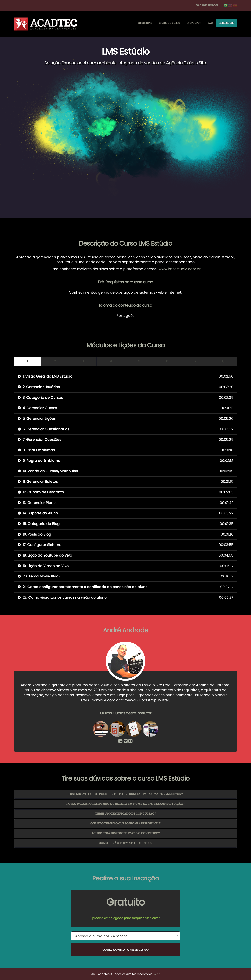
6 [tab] (167, 361)
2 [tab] (55, 361)
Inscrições (227, 23)
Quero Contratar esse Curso (125, 950)
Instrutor (194, 23)
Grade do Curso (169, 23)
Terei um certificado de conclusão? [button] (125, 814)
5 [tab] (139, 361)
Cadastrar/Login (208, 5)
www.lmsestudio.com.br (180, 269)
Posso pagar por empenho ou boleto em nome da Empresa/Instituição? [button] (126, 804)
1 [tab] (27, 361)
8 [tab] (223, 361)
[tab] (125, 794)
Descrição (145, 23)
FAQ (210, 23)
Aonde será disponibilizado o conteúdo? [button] (125, 833)
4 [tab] (111, 361)
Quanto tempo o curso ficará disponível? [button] (125, 824)
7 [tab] (195, 361)
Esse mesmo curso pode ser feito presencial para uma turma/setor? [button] (125, 794)
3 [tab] (83, 361)
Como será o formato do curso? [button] (125, 843)
